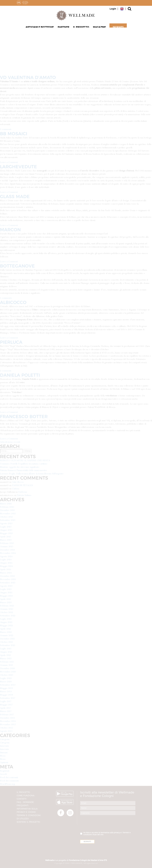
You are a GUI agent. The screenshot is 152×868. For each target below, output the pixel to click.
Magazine (98, 28)
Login (113, 9)
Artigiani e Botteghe (41, 28)
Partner (64, 28)
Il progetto (81, 28)
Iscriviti (116, 28)
